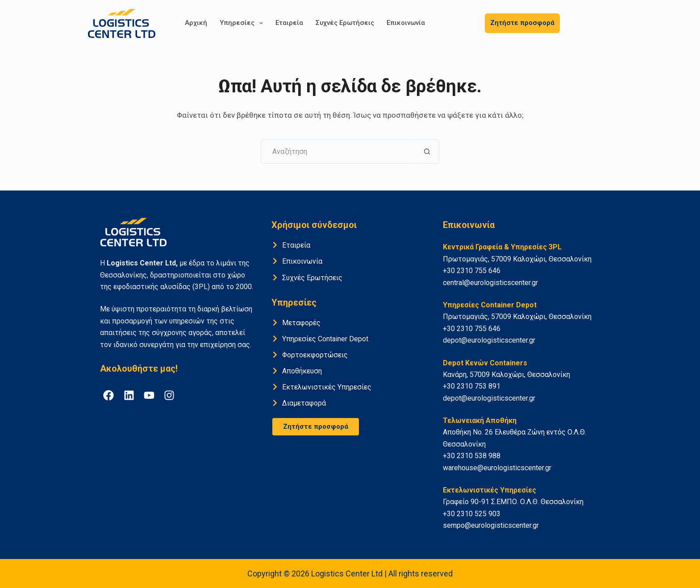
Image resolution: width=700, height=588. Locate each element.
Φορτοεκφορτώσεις (315, 355)
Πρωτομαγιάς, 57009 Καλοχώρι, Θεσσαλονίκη (517, 259)
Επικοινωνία (406, 23)
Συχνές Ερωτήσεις (345, 23)
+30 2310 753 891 (472, 386)
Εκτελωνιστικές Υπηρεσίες (327, 387)
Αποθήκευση (302, 371)
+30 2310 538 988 (472, 456)
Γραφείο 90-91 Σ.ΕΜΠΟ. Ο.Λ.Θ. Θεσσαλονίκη (513, 502)
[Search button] (427, 151)
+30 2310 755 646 (604, 23)
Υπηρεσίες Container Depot (325, 339)
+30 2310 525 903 (472, 514)
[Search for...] (338, 151)
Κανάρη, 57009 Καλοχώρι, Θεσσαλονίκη (506, 375)
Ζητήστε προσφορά (522, 23)
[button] (469, 23)
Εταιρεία (289, 23)
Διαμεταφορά (304, 403)
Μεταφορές (301, 323)
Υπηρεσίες (243, 23)
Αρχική (196, 23)
